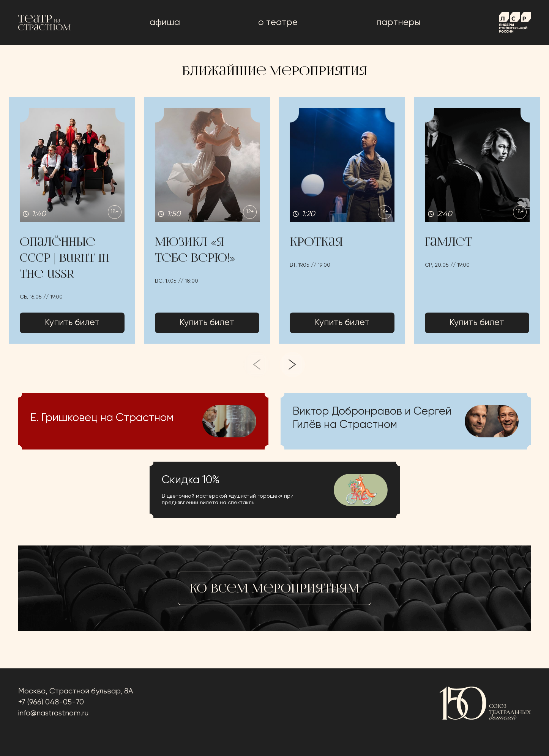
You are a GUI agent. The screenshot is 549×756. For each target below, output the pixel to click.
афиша (165, 22)
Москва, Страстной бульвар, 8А (76, 691)
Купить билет (72, 323)
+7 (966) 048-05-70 (51, 702)
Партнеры (398, 22)
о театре (278, 22)
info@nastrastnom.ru (53, 713)
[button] (72, 221)
